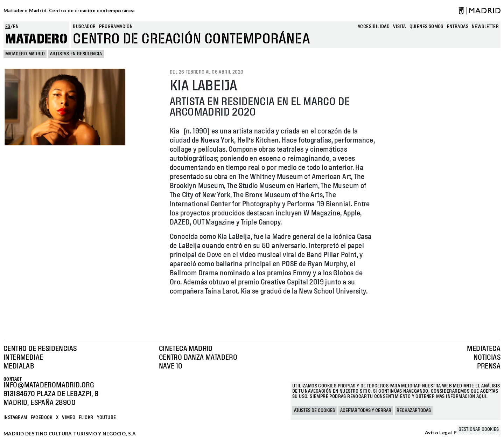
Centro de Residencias (40, 349)
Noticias (487, 358)
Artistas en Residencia (76, 54)
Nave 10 (171, 366)
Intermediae (23, 358)
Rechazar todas (414, 411)
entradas (458, 27)
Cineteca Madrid (186, 349)
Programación (116, 27)
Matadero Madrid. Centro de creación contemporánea (69, 11)
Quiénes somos (426, 27)
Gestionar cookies (479, 429)
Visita (399, 27)
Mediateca (484, 349)
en (16, 27)
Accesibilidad (374, 27)
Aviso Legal (438, 433)
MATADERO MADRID (25, 54)
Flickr (86, 418)
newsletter (485, 27)
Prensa (489, 366)
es (8, 27)
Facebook (42, 418)
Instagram (15, 418)
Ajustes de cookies (314, 411)
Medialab (19, 366)
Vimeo (69, 418)
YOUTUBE (107, 418)
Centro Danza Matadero (198, 358)
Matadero (36, 39)
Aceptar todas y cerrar (366, 411)
